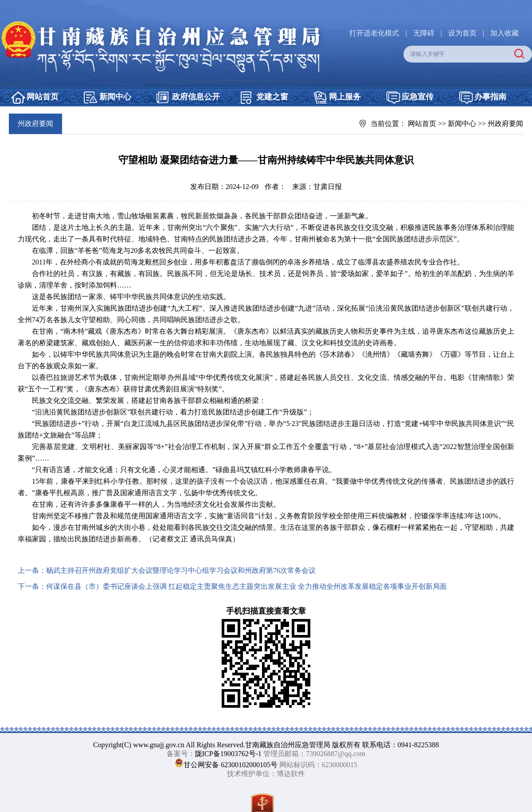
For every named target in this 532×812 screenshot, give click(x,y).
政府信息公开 (196, 97)
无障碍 (424, 33)
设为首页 (462, 33)
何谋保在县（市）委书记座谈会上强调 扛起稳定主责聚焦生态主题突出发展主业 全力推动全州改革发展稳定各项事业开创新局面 (246, 586)
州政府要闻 (505, 124)
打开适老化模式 (374, 33)
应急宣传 (418, 97)
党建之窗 (272, 97)
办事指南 (490, 97)
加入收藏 (505, 33)
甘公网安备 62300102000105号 (231, 765)
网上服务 (345, 97)
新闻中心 (115, 97)
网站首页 (43, 97)
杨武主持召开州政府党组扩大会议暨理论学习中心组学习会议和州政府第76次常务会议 (181, 570)
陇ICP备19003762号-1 (228, 754)
